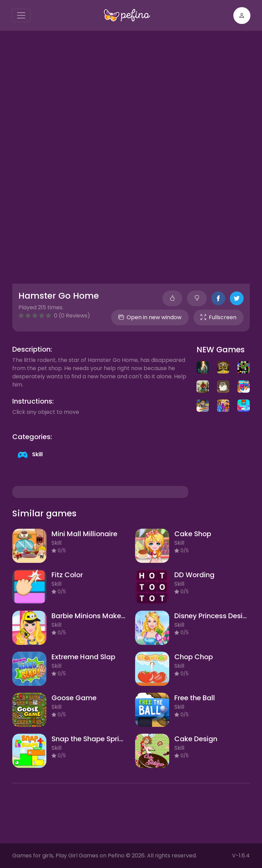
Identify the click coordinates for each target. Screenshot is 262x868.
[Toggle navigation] (21, 15)
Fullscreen (219, 317)
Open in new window (150, 317)
